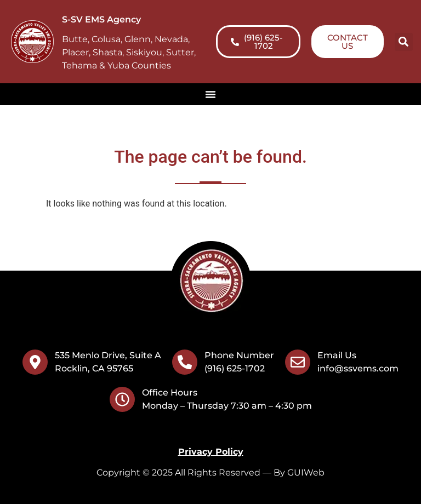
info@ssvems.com (358, 368)
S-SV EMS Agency (101, 19)
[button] (404, 42)
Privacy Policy (211, 452)
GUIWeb (306, 472)
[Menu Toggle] (210, 94)
